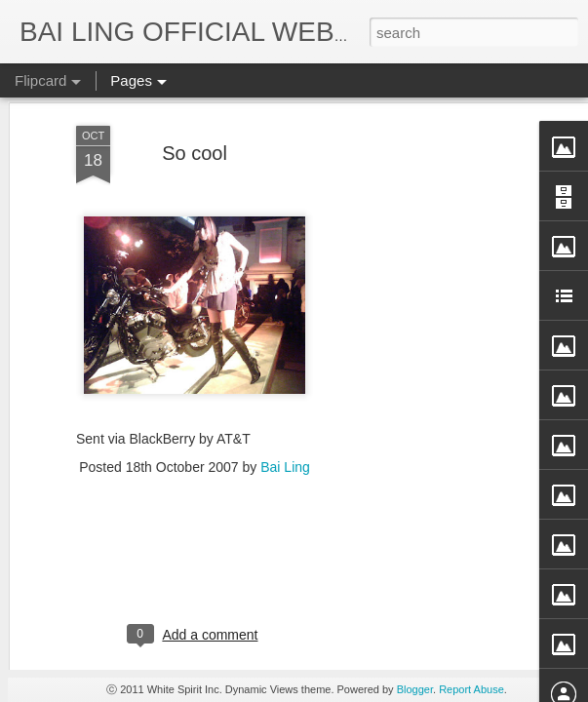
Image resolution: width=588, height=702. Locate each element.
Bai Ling (285, 282)
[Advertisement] (195, 388)
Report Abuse (471, 689)
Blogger (415, 689)
